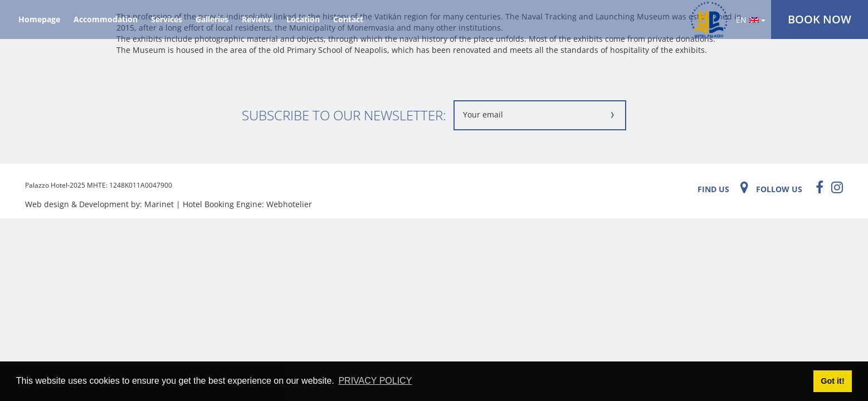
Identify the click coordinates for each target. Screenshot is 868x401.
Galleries (212, 19)
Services (167, 19)
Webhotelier (289, 204)
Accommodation (106, 19)
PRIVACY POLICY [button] (375, 381)
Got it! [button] (832, 381)
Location (303, 19)
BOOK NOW (820, 19)
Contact (348, 19)
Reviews (257, 19)
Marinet (159, 204)
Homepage (39, 19)
